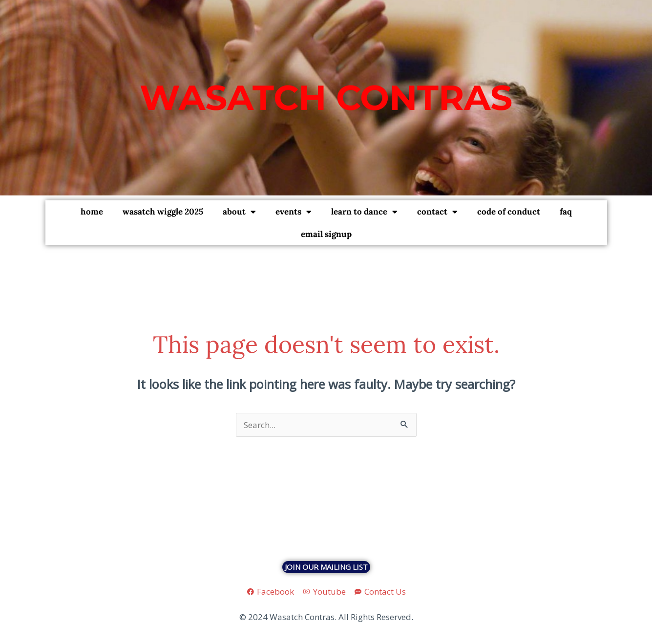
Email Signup (326, 234)
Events (294, 212)
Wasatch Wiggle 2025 (163, 212)
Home (92, 212)
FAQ (566, 212)
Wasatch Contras (326, 97)
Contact (437, 212)
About (239, 212)
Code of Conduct (509, 212)
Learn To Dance (364, 212)
